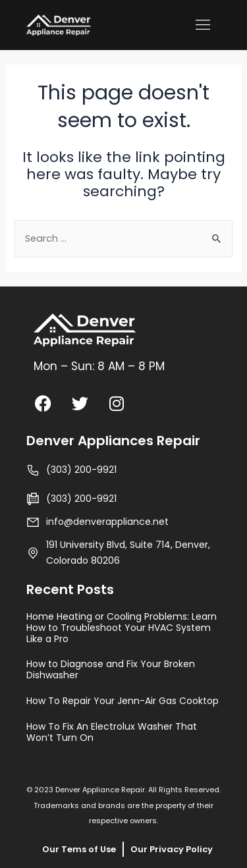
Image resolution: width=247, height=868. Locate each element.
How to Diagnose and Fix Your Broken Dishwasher (111, 669)
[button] (203, 25)
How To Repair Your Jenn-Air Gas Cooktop (123, 701)
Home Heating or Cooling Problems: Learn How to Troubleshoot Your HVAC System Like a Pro (122, 628)
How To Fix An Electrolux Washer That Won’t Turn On (112, 732)
